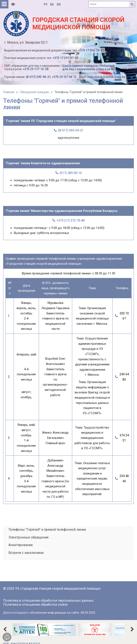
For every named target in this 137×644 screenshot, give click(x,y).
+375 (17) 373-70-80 (71, 220)
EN (59, 4)
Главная (9, 92)
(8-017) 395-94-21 (38, 77)
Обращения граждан (34, 92)
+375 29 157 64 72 (64, 77)
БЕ (52, 4)
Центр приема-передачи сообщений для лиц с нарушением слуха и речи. (88, 67)
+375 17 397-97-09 (65, 58)
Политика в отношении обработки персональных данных (48, 601)
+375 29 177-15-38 (36, 69)
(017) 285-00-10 (71, 173)
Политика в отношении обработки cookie (35, 605)
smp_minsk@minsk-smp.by (106, 77)
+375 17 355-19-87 (91, 50)
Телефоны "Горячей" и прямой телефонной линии (88, 92)
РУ (46, 4)
